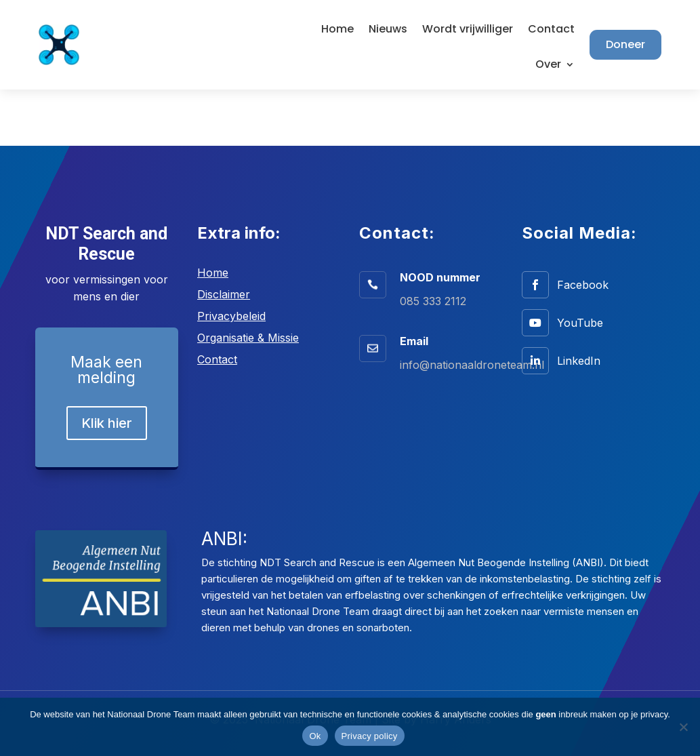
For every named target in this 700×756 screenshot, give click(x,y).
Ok (315, 736)
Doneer (625, 44)
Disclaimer (224, 294)
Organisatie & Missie (248, 338)
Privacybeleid (231, 316)
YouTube (580, 323)
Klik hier (107, 423)
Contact (551, 31)
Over (548, 66)
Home (337, 31)
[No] (683, 727)
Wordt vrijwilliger (468, 31)
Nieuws (388, 31)
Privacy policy (370, 736)
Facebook (583, 285)
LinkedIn (579, 361)
